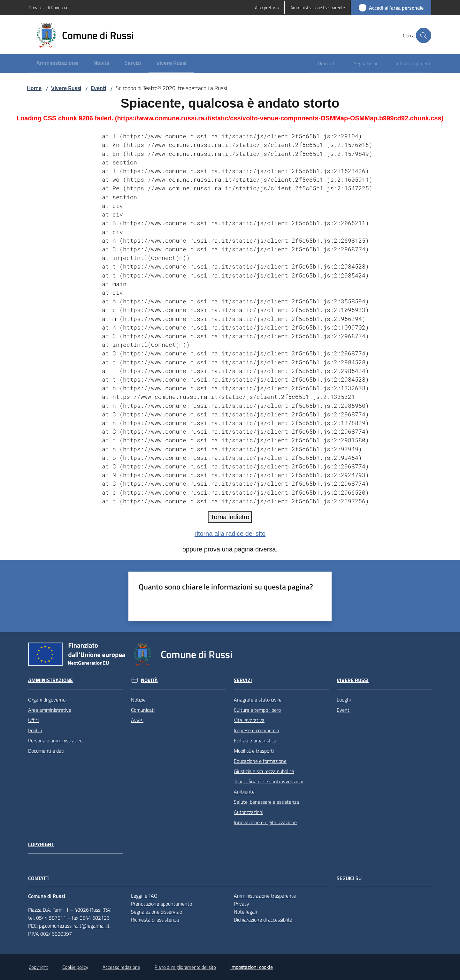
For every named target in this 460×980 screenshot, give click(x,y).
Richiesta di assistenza (155, 920)
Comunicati (143, 710)
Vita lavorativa (249, 720)
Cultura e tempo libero (257, 710)
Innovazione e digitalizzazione (265, 822)
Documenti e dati (46, 751)
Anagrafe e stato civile (258, 700)
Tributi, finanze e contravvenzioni (268, 781)
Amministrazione (50, 680)
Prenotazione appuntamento (161, 904)
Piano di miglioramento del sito (185, 967)
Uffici (33, 720)
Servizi (243, 680)
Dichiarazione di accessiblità (263, 920)
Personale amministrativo (55, 741)
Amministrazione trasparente (265, 896)
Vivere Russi (66, 88)
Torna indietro (230, 517)
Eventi (98, 88)
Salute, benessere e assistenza (266, 802)
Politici (35, 730)
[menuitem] (57, 63)
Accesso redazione (121, 967)
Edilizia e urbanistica (255, 741)
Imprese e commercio (256, 730)
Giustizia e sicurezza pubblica (264, 771)
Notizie (138, 700)
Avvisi (137, 720)
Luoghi (344, 700)
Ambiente (244, 792)
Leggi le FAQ (144, 896)
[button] (424, 35)
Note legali (245, 912)
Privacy (241, 904)
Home (34, 88)
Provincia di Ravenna (48, 8)
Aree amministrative (50, 710)
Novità (149, 680)
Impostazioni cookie (252, 967)
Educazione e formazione (260, 761)
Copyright (41, 844)
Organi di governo (47, 700)
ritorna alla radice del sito (230, 534)
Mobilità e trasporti (254, 751)
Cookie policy (75, 967)
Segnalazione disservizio (157, 912)
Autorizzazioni (249, 812)
